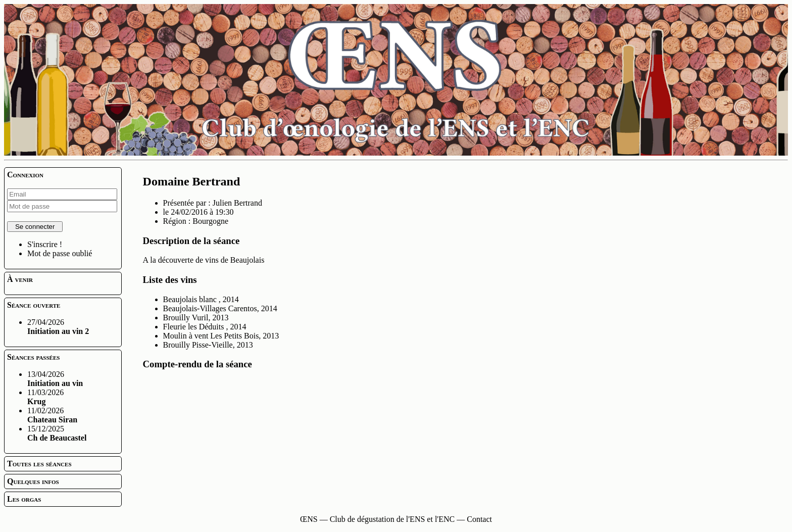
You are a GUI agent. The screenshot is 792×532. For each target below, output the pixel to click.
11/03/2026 (45, 397)
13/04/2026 (55, 379)
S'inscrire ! (45, 244)
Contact (479, 519)
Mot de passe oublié (60, 253)
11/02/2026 (52, 415)
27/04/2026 (58, 327)
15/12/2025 (57, 433)
